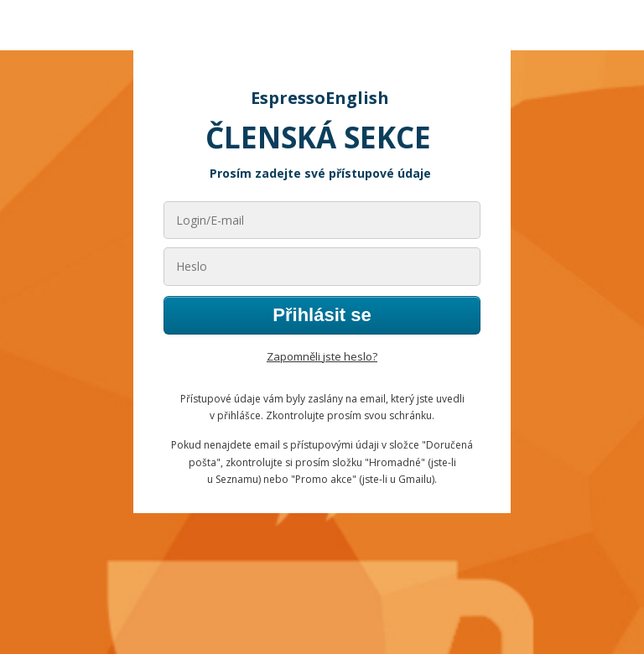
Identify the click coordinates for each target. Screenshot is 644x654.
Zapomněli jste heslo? (322, 356)
